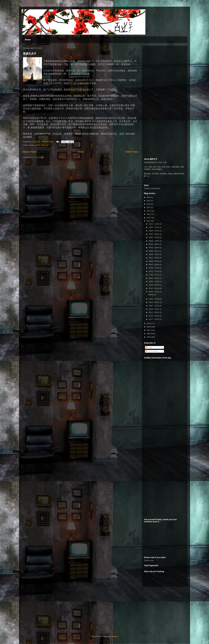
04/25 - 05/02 (154, 285)
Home (28, 40)
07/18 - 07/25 (154, 268)
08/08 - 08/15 (154, 261)
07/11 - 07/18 (154, 271)
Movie (38, 145)
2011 (149, 218)
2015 (149, 207)
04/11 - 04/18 (154, 288)
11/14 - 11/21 (154, 224)
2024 (149, 204)
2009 (149, 323)
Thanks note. (149, 560)
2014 (149, 211)
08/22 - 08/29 (154, 258)
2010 (149, 221)
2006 (149, 334)
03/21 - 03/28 (154, 299)
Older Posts (132, 152)
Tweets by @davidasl (152, 188)
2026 (149, 197)
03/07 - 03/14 (154, 306)
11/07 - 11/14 (154, 227)
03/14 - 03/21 (154, 302)
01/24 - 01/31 (154, 316)
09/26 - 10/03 (154, 241)
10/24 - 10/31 (154, 231)
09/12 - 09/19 (154, 248)
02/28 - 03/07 (154, 309)
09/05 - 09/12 (154, 251)
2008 (149, 327)
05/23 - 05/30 (154, 278)
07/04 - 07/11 (154, 275)
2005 (149, 337)
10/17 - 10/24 (154, 234)
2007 (149, 330)
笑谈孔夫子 (30, 54)
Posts (149, 347)
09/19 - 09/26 (154, 244)
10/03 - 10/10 (154, 237)
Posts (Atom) (39, 157)
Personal (45, 145)
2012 (149, 214)
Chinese (31, 145)
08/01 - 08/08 (154, 265)
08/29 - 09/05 (154, 254)
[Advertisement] (164, 64)
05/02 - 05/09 (154, 282)
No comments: (48, 142)
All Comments (152, 351)
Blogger (115, 636)
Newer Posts (30, 152)
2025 (149, 201)
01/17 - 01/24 (154, 319)
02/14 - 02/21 (154, 312)
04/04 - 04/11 (154, 292)
